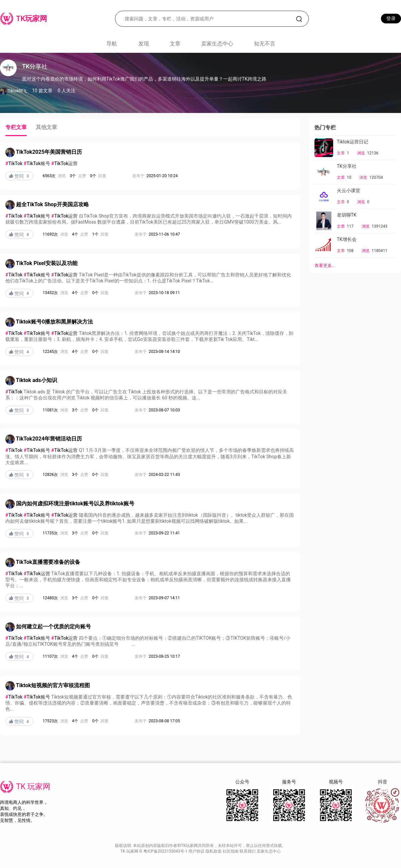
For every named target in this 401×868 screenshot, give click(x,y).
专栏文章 (16, 127)
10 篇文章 (42, 91)
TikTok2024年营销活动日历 (49, 439)
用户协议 (197, 851)
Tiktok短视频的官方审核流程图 (53, 685)
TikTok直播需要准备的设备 (48, 562)
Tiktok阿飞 (17, 91)
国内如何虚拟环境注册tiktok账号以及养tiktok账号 (75, 504)
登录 (391, 18)
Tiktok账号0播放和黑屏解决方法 (55, 322)
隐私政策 (214, 851)
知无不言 (265, 44)
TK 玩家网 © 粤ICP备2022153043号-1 (154, 851)
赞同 (19, 176)
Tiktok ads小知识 (37, 380)
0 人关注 (67, 91)
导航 (112, 44)
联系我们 (248, 851)
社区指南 (231, 851)
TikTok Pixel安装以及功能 (47, 263)
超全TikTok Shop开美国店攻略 (52, 205)
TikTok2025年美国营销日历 (49, 152)
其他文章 (46, 127)
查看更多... (325, 266)
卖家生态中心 (217, 44)
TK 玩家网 (33, 787)
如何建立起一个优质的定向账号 (53, 627)
